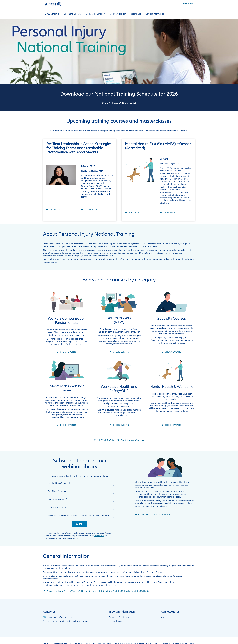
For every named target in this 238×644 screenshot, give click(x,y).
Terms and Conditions (119, 617)
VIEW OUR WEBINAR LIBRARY (154, 514)
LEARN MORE (91, 209)
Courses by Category (94, 14)
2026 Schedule (52, 14)
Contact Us (187, 4)
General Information (152, 14)
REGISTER (55, 209)
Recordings (133, 14)
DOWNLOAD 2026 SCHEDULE (120, 102)
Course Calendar (116, 14)
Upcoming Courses (72, 14)
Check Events (68, 351)
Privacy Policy (99, 535)
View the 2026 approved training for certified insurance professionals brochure (97, 590)
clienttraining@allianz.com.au (61, 617)
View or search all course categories (120, 439)
